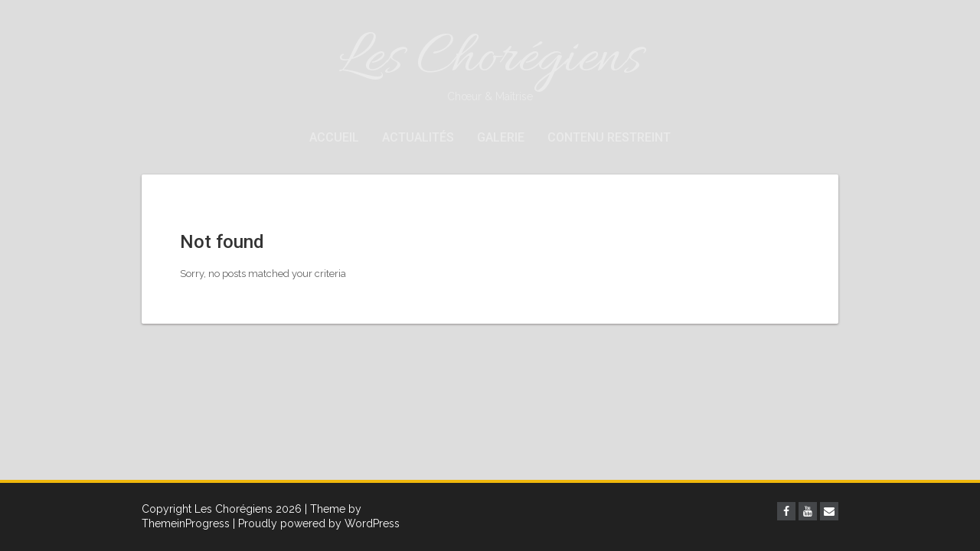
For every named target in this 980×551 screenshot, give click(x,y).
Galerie (501, 137)
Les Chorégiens (490, 64)
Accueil (334, 137)
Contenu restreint (609, 137)
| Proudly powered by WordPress (316, 523)
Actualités (418, 137)
